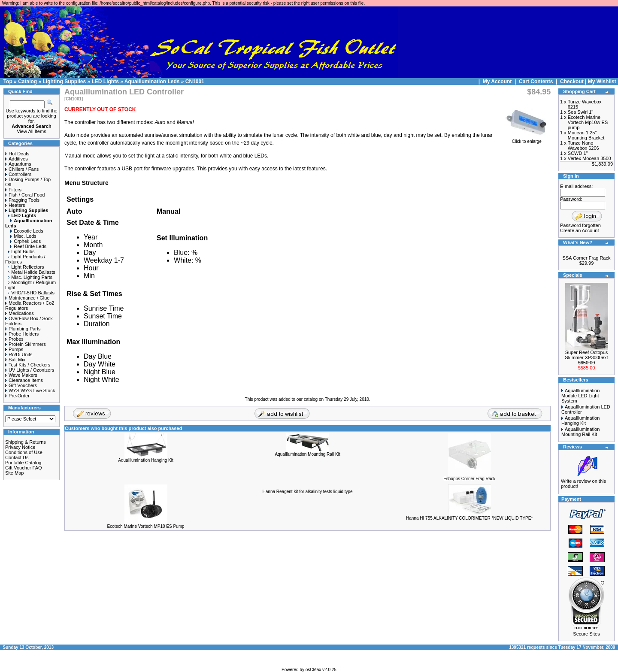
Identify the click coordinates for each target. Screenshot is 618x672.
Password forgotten (580, 225)
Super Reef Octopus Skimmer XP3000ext (586, 355)
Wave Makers (21, 375)
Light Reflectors (26, 267)
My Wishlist (602, 82)
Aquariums (18, 164)
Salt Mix (15, 360)
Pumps (14, 349)
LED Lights (105, 82)
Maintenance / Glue (27, 298)
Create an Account (580, 230)
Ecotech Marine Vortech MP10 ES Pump (145, 526)
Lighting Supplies (64, 82)
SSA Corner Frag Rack (587, 258)
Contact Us (17, 457)
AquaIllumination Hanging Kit (145, 460)
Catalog (27, 82)
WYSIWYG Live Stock (30, 390)
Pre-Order (17, 396)
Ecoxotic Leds (27, 231)
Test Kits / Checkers (28, 365)
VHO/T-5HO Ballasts (31, 293)
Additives (17, 159)
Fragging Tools (22, 200)
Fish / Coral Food (25, 195)
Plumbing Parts (23, 329)
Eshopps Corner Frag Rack (469, 479)
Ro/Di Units (19, 354)
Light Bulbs (21, 251)
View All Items (31, 131)
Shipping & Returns (26, 442)
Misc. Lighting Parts (30, 277)
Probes (14, 339)
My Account (498, 82)
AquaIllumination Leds (152, 82)
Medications (20, 313)
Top (8, 82)
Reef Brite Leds (28, 246)
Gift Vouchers (21, 385)
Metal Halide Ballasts (32, 272)
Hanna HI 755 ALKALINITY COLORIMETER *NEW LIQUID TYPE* (469, 518)
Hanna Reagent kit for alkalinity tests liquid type (308, 492)
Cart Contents (536, 82)
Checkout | (574, 82)
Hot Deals (17, 154)
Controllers (18, 174)
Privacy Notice (20, 447)
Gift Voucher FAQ (24, 468)
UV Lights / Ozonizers (30, 370)
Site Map (14, 473)
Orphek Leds (26, 241)
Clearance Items (24, 380)
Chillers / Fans (22, 169)
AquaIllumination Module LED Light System (580, 396)
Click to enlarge (527, 139)
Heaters (15, 205)
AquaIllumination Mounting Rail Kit (307, 454)
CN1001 (195, 82)
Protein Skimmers (26, 344)
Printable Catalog (23, 463)
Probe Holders (22, 334)
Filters (13, 190)
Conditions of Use (24, 452)
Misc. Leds (23, 236)
